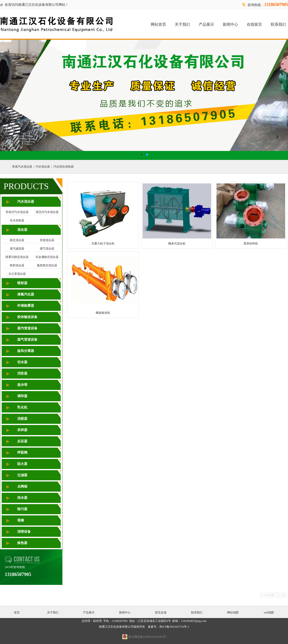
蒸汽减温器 (17, 249)
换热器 (22, 543)
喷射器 (22, 283)
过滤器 (22, 475)
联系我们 (278, 24)
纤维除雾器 (26, 306)
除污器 (22, 509)
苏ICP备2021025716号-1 (174, 627)
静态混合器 (17, 240)
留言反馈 (161, 613)
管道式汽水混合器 (17, 212)
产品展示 (206, 24)
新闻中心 (230, 24)
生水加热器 (17, 220)
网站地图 (233, 613)
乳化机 (22, 407)
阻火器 (22, 464)
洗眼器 (22, 419)
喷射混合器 (17, 265)
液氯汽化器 (26, 294)
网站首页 (158, 24)
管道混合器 (47, 240)
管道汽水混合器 (22, 167)
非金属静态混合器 (47, 257)
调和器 (22, 396)
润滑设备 (24, 532)
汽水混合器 (43, 167)
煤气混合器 (47, 249)
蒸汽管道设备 (27, 328)
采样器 (22, 430)
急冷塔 (22, 385)
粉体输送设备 (27, 317)
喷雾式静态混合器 (17, 257)
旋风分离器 (26, 351)
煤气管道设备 (27, 340)
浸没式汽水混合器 (47, 212)
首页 (17, 613)
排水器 (22, 498)
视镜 (21, 520)
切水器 (22, 362)
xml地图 (269, 613)
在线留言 (254, 24)
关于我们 (182, 24)
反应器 (22, 441)
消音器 (22, 373)
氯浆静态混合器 (47, 265)
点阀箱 (22, 486)
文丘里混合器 (17, 274)
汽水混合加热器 (64, 167)
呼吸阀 (22, 453)
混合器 (22, 230)
